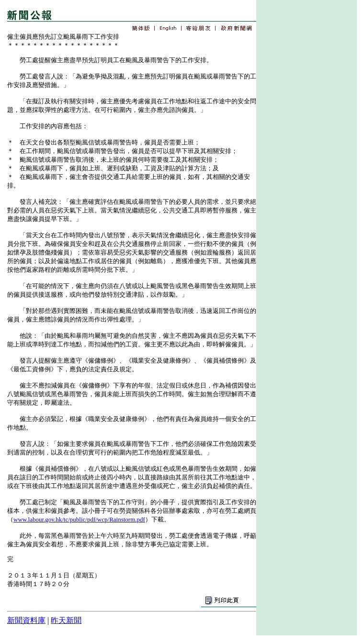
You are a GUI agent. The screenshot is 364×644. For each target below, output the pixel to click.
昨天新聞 (66, 620)
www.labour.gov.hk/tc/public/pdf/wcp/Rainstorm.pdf (79, 519)
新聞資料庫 (26, 620)
